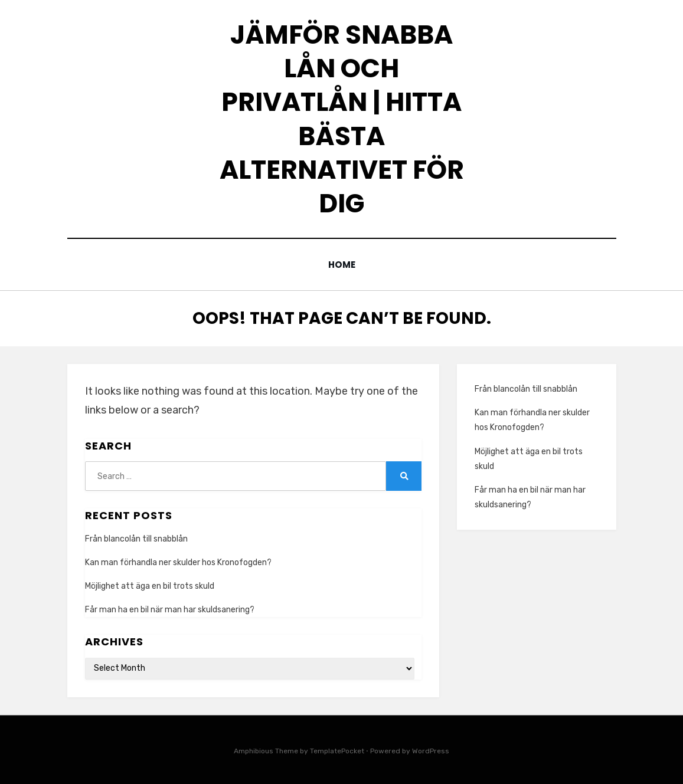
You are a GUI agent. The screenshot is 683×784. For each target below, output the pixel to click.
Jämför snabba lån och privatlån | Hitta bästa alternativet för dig (342, 119)
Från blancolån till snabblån (136, 538)
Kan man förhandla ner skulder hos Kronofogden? (178, 562)
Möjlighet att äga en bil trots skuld (150, 586)
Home (341, 265)
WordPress (431, 750)
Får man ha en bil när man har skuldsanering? (170, 610)
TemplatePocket (337, 750)
